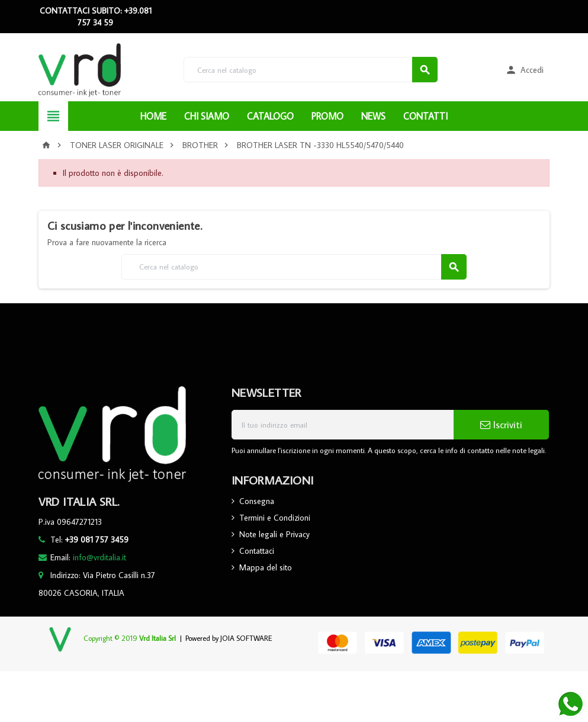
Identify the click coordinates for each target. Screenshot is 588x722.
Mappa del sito (266, 567)
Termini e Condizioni (275, 518)
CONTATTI (425, 116)
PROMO (327, 116)
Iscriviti (501, 425)
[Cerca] (311, 70)
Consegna (257, 501)
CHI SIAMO (207, 116)
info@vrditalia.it (99, 557)
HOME (153, 116)
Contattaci (257, 551)
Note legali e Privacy (274, 534)
